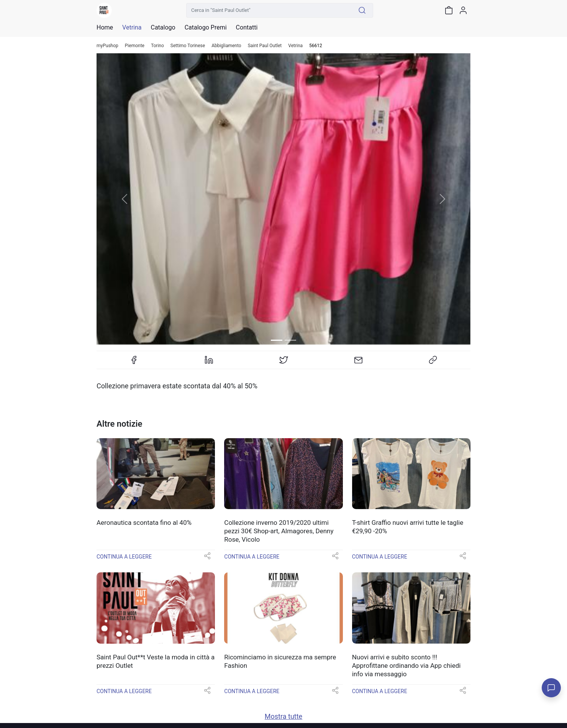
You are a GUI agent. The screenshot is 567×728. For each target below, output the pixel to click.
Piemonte (135, 46)
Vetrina (295, 46)
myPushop (107, 46)
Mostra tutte (283, 716)
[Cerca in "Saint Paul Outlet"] (269, 10)
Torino (157, 46)
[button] (125, 199)
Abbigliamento (226, 46)
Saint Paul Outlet (265, 46)
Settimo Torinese (188, 46)
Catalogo (163, 28)
